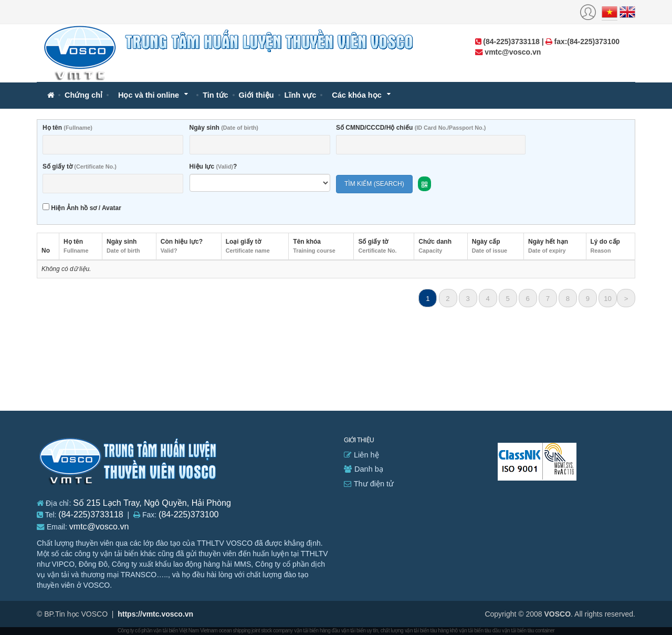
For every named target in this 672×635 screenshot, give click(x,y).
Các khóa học (356, 95)
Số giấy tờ (80, 166)
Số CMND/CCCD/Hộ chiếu (411, 128)
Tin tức (215, 95)
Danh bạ (364, 469)
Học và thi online (149, 95)
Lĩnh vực (301, 95)
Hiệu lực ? (213, 166)
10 (608, 299)
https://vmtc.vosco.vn (155, 614)
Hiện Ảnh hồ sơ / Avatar (82, 207)
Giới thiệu (256, 95)
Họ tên (67, 128)
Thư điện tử (369, 484)
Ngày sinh (224, 128)
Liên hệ (361, 455)
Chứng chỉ (83, 95)
